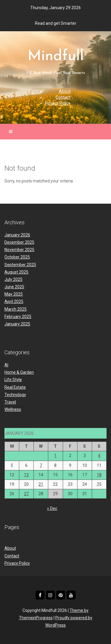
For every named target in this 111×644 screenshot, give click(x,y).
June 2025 (14, 287)
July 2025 (13, 279)
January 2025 (17, 324)
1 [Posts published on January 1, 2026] (55, 456)
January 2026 (17, 235)
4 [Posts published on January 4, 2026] (99, 456)
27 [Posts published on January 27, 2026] (26, 494)
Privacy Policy (58, 103)
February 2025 (18, 317)
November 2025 (19, 250)
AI (6, 365)
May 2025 (14, 294)
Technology (15, 395)
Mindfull (56, 63)
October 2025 (17, 257)
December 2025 (19, 242)
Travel (10, 402)
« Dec (52, 508)
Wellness (13, 409)
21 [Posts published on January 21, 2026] (41, 484)
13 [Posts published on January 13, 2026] (26, 475)
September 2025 (20, 265)
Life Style (13, 380)
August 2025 (16, 272)
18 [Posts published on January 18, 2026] (99, 475)
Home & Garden (19, 372)
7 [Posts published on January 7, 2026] (41, 465)
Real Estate (15, 387)
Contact (63, 97)
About (65, 91)
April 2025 (14, 302)
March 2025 (16, 309)
